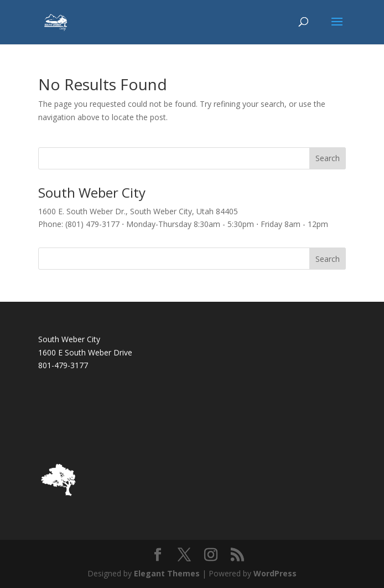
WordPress (275, 573)
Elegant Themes (167, 573)
